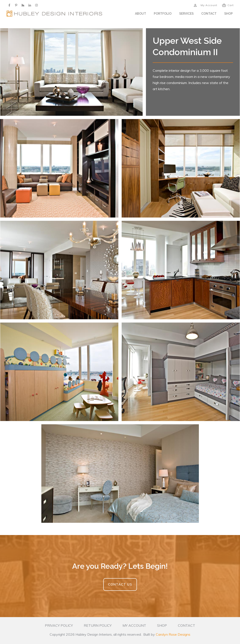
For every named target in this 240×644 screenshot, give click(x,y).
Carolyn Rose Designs (173, 634)
